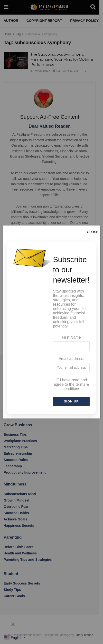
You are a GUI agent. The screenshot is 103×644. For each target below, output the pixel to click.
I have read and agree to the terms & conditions (71, 384)
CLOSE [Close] (93, 232)
